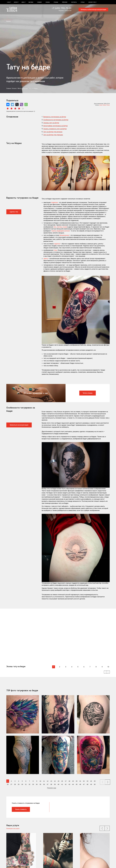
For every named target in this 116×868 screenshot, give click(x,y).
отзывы (56, 2)
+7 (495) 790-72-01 (62, 8)
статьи (83, 2)
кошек (65, 227)
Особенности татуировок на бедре (56, 120)
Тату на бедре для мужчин (53, 132)
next (108, 782)
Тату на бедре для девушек (53, 135)
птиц (55, 250)
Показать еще (52, 788)
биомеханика (64, 235)
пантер (59, 227)
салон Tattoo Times (104, 105)
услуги (16, 2)
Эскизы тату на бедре (51, 123)
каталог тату (92, 2)
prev (103, 782)
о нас (8, 2)
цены (23, 2)
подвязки (54, 202)
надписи (57, 244)
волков (67, 231)
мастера (31, 2)
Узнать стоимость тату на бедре (55, 129)
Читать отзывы (88, 393)
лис (55, 227)
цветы (46, 259)
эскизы (48, 2)
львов (54, 231)
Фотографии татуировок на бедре (55, 126)
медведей (60, 231)
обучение (65, 2)
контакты (74, 2)
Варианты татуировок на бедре (55, 117)
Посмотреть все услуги (13, 829)
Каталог (9, 21)
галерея (39, 2)
